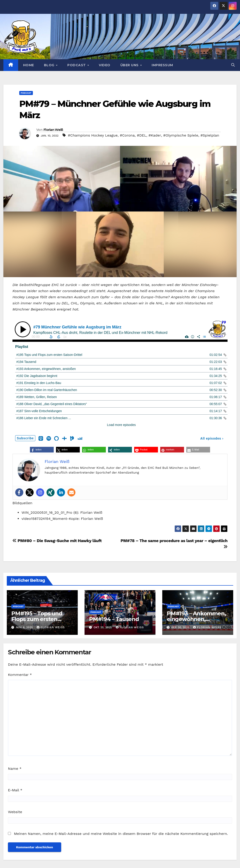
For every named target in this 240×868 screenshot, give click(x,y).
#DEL (142, 135)
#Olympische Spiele (181, 135)
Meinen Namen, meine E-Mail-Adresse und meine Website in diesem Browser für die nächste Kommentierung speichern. (121, 834)
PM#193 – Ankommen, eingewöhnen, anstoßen (196, 619)
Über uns (130, 65)
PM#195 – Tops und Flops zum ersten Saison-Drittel (37, 619)
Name (15, 769)
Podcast (77, 65)
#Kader (155, 135)
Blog (50, 65)
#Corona (127, 135)
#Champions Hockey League (93, 135)
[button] (233, 65)
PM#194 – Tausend (114, 619)
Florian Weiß (53, 130)
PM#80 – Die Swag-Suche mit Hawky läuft (57, 541)
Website (15, 812)
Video (105, 65)
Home (29, 65)
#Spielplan (210, 135)
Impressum (162, 65)
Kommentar (20, 675)
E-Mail (15, 790)
